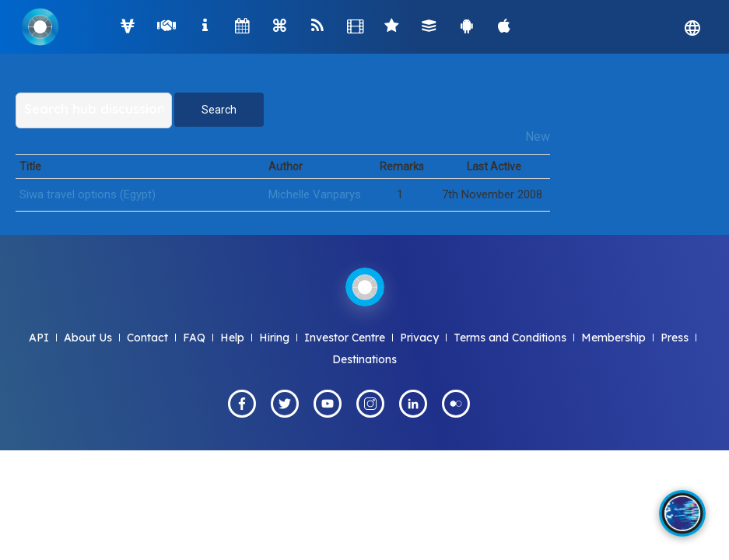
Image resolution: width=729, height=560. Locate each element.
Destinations (364, 359)
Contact (147, 338)
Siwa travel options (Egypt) (88, 194)
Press (675, 338)
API (39, 338)
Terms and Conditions (510, 338)
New (538, 136)
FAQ (194, 338)
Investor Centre (345, 338)
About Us (88, 338)
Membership (613, 338)
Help (232, 338)
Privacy (419, 338)
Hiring (274, 338)
